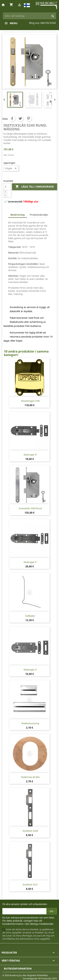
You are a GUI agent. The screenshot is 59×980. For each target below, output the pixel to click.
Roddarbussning (30, 723)
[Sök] (30, 16)
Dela (12, 118)
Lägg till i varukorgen (35, 187)
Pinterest (28, 118)
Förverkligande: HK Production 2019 (40, 978)
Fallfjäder (30, 616)
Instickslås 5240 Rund (30, 508)
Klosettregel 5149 (30, 401)
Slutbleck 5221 (30, 885)
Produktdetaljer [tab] (39, 215)
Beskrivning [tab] (18, 215)
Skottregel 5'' (30, 562)
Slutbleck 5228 (30, 831)
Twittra (20, 118)
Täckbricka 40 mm (30, 777)
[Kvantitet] (7, 187)
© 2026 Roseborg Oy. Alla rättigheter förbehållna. (25, 975)
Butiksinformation (18, 969)
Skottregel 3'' (30, 670)
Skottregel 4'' (30, 455)
